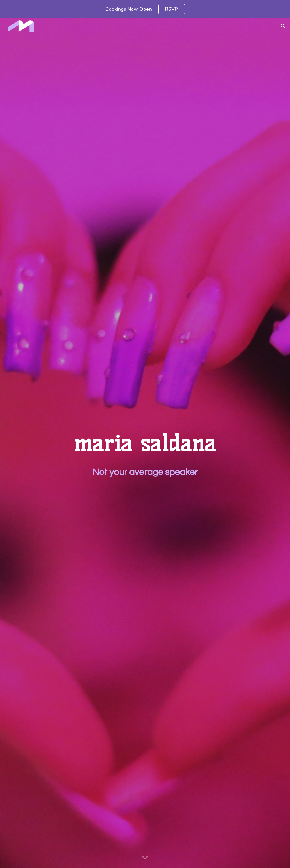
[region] (145, 9)
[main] (145, 443)
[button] (283, 26)
